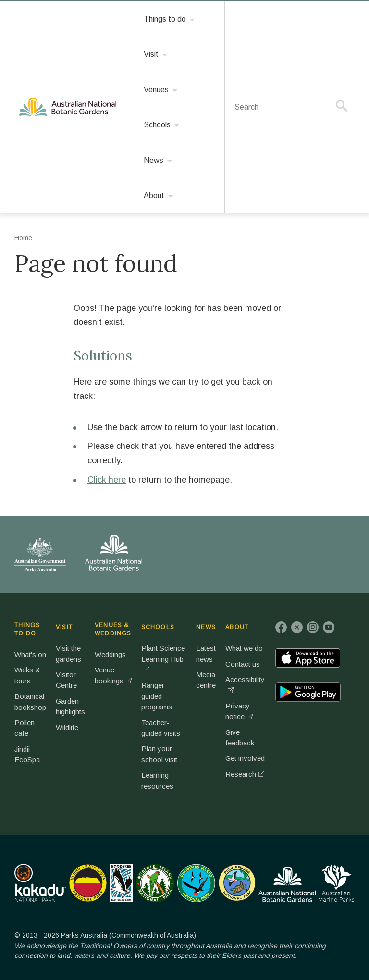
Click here (107, 480)
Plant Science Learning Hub (163, 653)
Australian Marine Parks (337, 883)
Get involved (245, 758)
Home (23, 238)
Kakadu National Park (40, 883)
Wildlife (67, 727)
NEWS (206, 627)
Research (241, 774)
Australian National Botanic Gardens (69, 107)
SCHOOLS (158, 627)
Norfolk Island (155, 883)
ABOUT (237, 627)
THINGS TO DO (27, 629)
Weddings (110, 654)
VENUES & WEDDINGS (113, 629)
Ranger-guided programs (157, 696)
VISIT (64, 627)
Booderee (121, 883)
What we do (244, 648)
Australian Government (40, 554)
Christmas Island (196, 883)
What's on (30, 654)
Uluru (88, 883)
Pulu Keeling (237, 883)
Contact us (243, 664)
